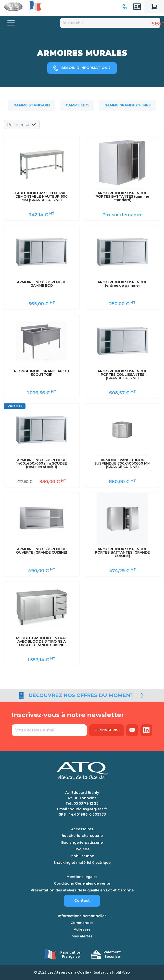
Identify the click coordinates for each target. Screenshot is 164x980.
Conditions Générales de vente (82, 883)
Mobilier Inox (82, 856)
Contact (82, 900)
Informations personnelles (82, 916)
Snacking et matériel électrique (82, 863)
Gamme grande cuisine (128, 105)
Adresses (82, 929)
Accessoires (82, 829)
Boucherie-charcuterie (82, 836)
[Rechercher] (110, 23)
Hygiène (82, 849)
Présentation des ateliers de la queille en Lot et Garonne (82, 890)
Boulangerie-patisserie (82, 843)
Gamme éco (77, 105)
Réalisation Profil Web (111, 972)
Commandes (82, 923)
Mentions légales (82, 877)
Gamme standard (32, 105)
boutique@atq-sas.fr (88, 809)
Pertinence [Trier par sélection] (18, 125)
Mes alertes (82, 936)
